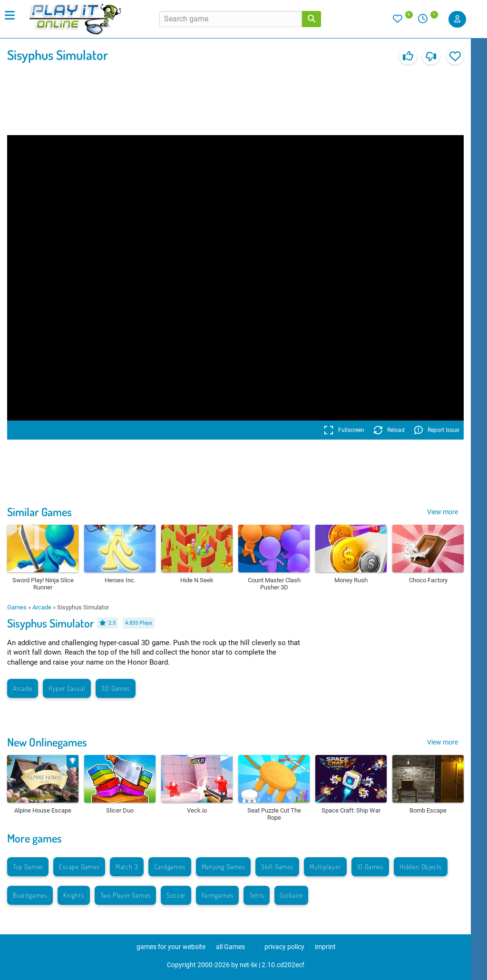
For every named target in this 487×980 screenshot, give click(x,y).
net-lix (248, 965)
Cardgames (170, 867)
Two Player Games (126, 895)
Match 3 (127, 867)
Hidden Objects (421, 867)
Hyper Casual (67, 688)
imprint (325, 947)
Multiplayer (325, 867)
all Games (230, 947)
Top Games (28, 867)
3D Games (115, 688)
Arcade (42, 607)
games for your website (171, 947)
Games (17, 607)
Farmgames (217, 895)
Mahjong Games (223, 867)
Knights (74, 895)
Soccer (176, 895)
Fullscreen (344, 430)
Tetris (257, 895)
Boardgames (30, 895)
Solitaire (291, 895)
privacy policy (284, 947)
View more (443, 512)
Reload (389, 430)
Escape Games (79, 867)
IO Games (370, 867)
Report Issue (437, 430)
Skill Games (277, 867)
